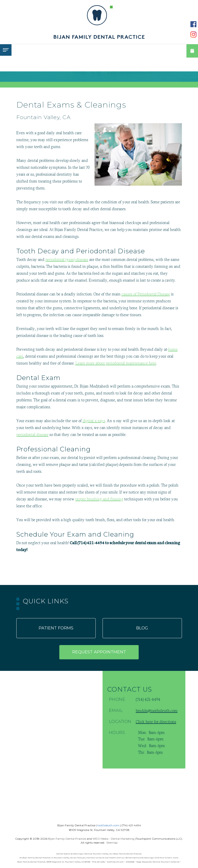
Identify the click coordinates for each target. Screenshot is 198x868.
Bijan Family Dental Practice (67, 839)
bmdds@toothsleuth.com (157, 710)
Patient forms (56, 628)
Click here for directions (156, 721)
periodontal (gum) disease (67, 259)
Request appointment (99, 652)
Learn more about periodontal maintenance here (116, 363)
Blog (142, 628)
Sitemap (112, 843)
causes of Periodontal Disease (146, 294)
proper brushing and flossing (99, 499)
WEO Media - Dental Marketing (113, 839)
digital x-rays (94, 420)
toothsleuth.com (108, 825)
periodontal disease (32, 434)
